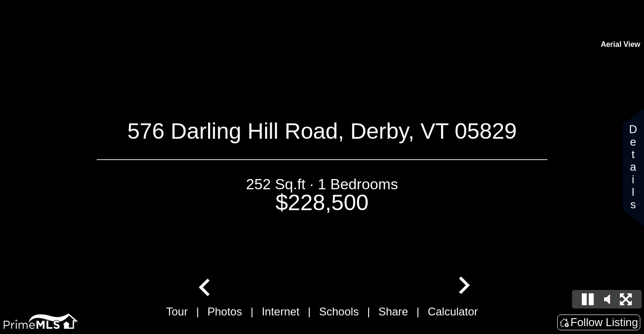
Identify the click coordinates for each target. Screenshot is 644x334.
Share (393, 312)
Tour (177, 312)
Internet (281, 312)
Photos (225, 312)
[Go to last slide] (205, 286)
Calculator (453, 312)
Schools (339, 312)
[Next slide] (463, 286)
